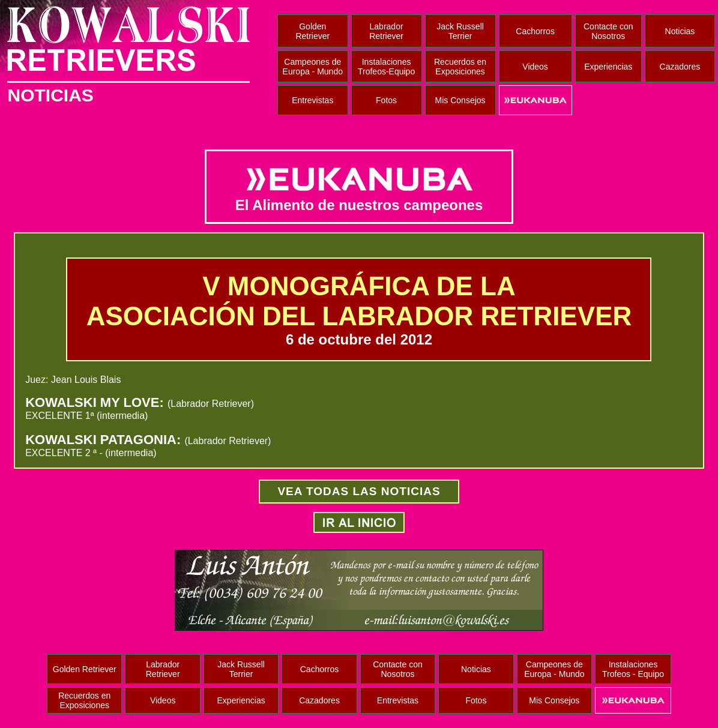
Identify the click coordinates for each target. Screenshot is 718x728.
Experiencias (608, 67)
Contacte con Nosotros (608, 31)
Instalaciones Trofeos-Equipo (386, 67)
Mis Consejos (460, 100)
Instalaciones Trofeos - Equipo (633, 669)
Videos (535, 67)
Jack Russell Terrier (460, 31)
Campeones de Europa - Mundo (313, 67)
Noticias (680, 31)
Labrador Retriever (386, 31)
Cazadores (680, 67)
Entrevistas (312, 100)
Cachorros (535, 31)
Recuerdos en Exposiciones (460, 67)
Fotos (386, 100)
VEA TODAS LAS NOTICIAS (359, 491)
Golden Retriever (312, 31)
